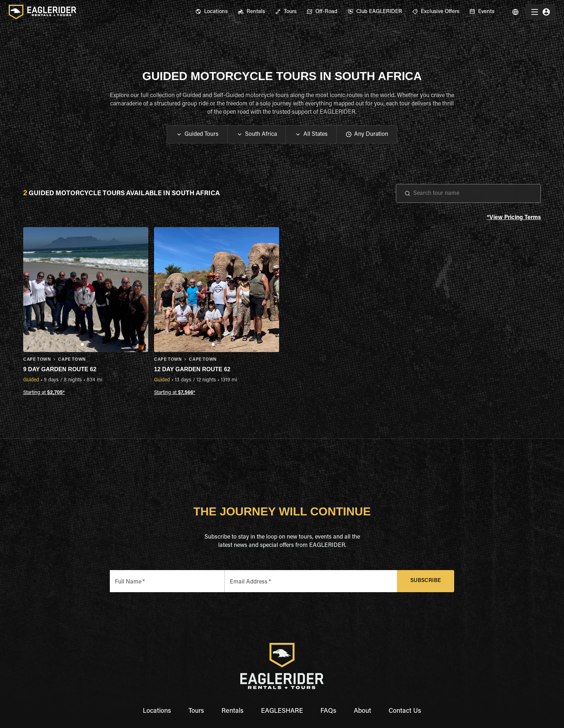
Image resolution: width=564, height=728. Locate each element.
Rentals (233, 711)
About (362, 711)
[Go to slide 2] (87, 344)
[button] (197, 134)
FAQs (328, 711)
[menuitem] (211, 12)
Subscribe (426, 581)
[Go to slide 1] (82, 344)
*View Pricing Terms (514, 218)
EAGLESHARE (282, 711)
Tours (196, 711)
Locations (157, 711)
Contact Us (405, 711)
